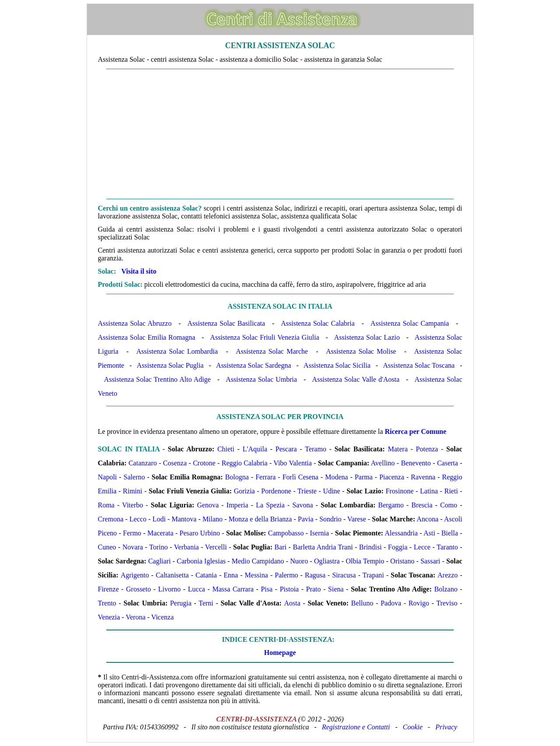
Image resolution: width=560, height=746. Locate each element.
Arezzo (448, 575)
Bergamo (391, 505)
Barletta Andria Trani (323, 547)
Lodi (159, 519)
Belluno (362, 603)
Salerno (134, 477)
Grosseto (138, 589)
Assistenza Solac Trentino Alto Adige (157, 379)
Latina (429, 491)
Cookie (413, 727)
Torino (158, 547)
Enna (231, 575)
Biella (450, 533)
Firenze (108, 589)
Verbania (187, 547)
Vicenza (163, 617)
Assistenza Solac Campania (410, 323)
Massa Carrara (233, 589)
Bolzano (446, 589)
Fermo (132, 533)
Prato (314, 589)
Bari (280, 547)
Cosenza (175, 463)
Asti (429, 533)
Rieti (451, 491)
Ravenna (423, 477)
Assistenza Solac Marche (272, 351)
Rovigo (419, 603)
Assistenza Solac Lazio (367, 337)
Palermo (286, 575)
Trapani (373, 575)
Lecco (138, 519)
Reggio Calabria (245, 463)
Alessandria (401, 533)
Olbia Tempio (365, 561)
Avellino (383, 463)
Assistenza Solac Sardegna (254, 365)
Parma (364, 477)
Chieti (226, 449)
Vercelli (216, 547)
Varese (357, 519)
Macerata (161, 533)
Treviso (447, 603)
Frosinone (399, 491)
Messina (256, 575)
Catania (206, 575)
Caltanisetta (172, 575)
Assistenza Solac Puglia (170, 365)
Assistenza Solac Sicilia (337, 365)
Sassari (430, 561)
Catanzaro (143, 463)
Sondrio (331, 519)
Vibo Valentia (293, 463)
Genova (208, 505)
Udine (331, 491)
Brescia (422, 505)
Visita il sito (139, 271)
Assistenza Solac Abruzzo (135, 323)
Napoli (108, 477)
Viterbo (133, 505)
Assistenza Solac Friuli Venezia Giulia (265, 337)
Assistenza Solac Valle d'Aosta (356, 379)
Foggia (398, 547)
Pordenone (276, 491)
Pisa (267, 589)
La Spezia (270, 505)
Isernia (319, 533)
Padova (391, 603)
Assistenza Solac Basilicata (226, 323)
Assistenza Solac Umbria (261, 379)
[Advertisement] (280, 134)
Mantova (184, 519)
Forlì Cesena (300, 477)
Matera (397, 449)
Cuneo (107, 547)
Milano (213, 519)
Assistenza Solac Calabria (318, 323)
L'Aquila (255, 449)
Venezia (109, 617)
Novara (133, 547)
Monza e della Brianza (260, 519)
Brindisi (371, 547)
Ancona (427, 519)
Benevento (416, 463)
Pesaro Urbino (199, 533)
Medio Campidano (258, 561)
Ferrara (266, 477)
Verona (135, 617)
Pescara (286, 449)
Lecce (422, 547)
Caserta (448, 463)
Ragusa (315, 575)
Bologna (237, 477)
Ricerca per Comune (415, 431)
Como (449, 505)
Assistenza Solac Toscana (419, 365)
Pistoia (289, 589)
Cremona (111, 519)
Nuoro (299, 561)
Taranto (447, 547)
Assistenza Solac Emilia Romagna (147, 337)
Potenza (427, 449)
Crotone (204, 463)
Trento (107, 603)
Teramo (316, 449)
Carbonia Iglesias (201, 561)
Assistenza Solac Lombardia (177, 351)
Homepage (280, 653)
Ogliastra (327, 561)
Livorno (169, 589)
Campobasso (286, 533)
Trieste (307, 491)
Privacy (446, 727)
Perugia (181, 603)
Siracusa (344, 575)
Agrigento (135, 575)
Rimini (133, 491)
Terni (206, 603)
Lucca (197, 589)
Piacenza (392, 477)
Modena (336, 477)
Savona (303, 505)
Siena (336, 589)
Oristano (402, 561)
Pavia (306, 519)
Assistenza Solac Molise (361, 351)
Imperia (238, 505)
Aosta (292, 603)
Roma (106, 505)
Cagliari (160, 561)
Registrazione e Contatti (356, 727)
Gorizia (244, 491)
